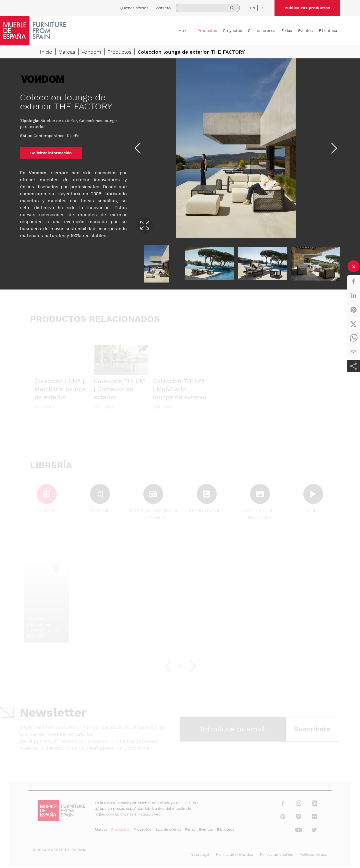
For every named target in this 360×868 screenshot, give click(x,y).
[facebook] (353, 281)
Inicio (46, 52)
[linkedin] (353, 295)
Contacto (162, 8)
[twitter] (353, 324)
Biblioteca (328, 31)
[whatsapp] (353, 338)
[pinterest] (353, 310)
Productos (207, 31)
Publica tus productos (307, 8)
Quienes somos (134, 8)
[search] (208, 8)
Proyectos (232, 31)
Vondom (91, 52)
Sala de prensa (262, 31)
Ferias (287, 31)
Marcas (185, 31)
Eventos (305, 31)
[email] (353, 352)
